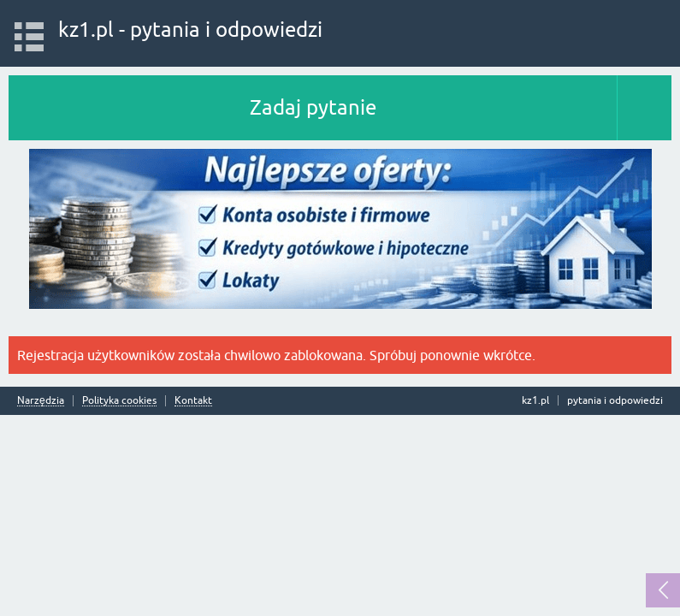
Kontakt (193, 401)
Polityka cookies (119, 401)
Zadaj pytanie (313, 107)
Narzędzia (41, 401)
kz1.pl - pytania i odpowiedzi (190, 30)
